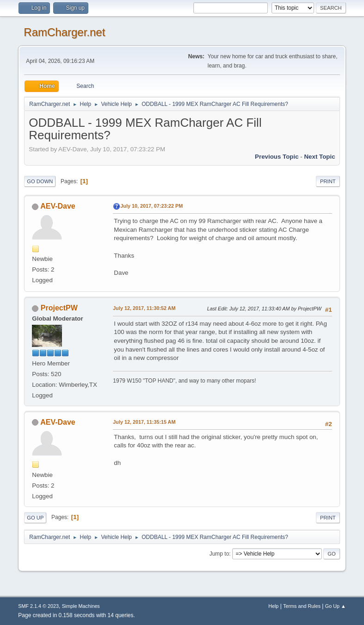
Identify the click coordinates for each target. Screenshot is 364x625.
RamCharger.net (64, 32)
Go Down (40, 181)
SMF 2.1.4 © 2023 (38, 606)
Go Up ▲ (336, 606)
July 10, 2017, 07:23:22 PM (151, 206)
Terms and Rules (302, 606)
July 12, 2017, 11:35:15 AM (144, 422)
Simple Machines (81, 606)
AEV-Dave (58, 206)
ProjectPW (59, 308)
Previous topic (277, 157)
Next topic (319, 157)
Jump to (219, 554)
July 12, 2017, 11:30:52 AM (144, 308)
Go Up (35, 518)
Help (273, 606)
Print (328, 181)
